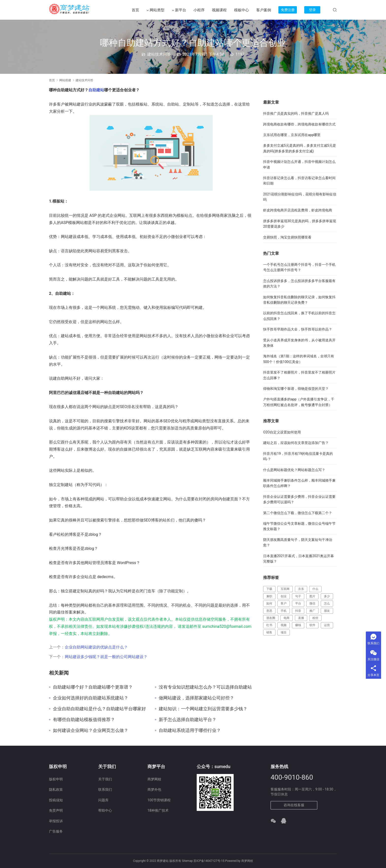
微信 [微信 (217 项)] (312, 603)
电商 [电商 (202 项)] (287, 618)
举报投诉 (56, 821)
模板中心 (241, 10)
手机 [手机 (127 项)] (284, 611)
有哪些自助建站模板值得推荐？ (84, 720)
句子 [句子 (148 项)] (298, 596)
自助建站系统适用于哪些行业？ (190, 730)
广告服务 (56, 831)
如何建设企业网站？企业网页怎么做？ (91, 730)
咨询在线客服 (294, 805)
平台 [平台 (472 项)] (298, 603)
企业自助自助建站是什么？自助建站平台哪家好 (99, 709)
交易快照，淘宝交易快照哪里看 (287, 237)
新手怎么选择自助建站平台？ (188, 720)
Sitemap (187, 861)
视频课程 (219, 10)
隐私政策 (56, 789)
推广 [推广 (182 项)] (312, 611)
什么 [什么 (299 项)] (315, 589)
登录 (312, 10)
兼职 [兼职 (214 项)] (269, 596)
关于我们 (105, 779)
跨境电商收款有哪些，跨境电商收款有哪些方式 (299, 124)
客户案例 (264, 10)
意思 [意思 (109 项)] (269, 611)
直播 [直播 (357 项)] (301, 618)
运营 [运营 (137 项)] (327, 625)
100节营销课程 (159, 800)
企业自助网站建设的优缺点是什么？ (96, 647)
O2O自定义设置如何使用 (282, 432)
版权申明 (56, 779)
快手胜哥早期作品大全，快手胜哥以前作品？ (298, 329)
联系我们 (105, 789)
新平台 (179, 10)
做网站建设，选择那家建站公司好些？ (196, 698)
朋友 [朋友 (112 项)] (327, 611)
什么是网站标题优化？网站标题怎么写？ (294, 470)
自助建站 (96, 90)
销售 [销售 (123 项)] (269, 632)
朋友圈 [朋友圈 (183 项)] (271, 618)
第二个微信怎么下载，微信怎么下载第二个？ (298, 513)
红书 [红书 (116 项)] (269, 625)
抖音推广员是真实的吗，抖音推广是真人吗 (296, 113)
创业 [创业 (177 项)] (284, 596)
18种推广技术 (158, 810)
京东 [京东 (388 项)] (301, 589)
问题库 (103, 800)
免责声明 (56, 810)
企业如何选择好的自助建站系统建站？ (91, 698)
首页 (135, 10)
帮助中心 (105, 810)
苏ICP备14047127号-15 (209, 861)
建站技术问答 (159, 54)
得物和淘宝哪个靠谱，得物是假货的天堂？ (296, 389)
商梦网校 (154, 779)
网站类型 (155, 10)
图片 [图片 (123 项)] (312, 596)
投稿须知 (56, 800)
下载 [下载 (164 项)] (269, 589)
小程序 (199, 10)
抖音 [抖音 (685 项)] (298, 611)
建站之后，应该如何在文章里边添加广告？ (296, 443)
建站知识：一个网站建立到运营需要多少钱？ (203, 709)
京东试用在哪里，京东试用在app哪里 (292, 135)
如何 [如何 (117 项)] (269, 603)
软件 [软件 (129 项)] (312, 625)
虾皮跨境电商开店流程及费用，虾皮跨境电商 (298, 210)
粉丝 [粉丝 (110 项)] (315, 618)
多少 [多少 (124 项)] (327, 596)
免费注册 (288, 10)
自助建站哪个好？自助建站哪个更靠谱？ (93, 687)
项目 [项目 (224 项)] (284, 632)
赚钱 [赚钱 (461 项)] (298, 625)
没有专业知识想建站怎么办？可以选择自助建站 (205, 687)
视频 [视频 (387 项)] (284, 625)
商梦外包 (154, 789)
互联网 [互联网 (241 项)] (285, 589)
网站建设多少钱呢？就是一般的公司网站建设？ (106, 657)
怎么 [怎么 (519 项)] (327, 603)
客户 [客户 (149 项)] (284, 603)
